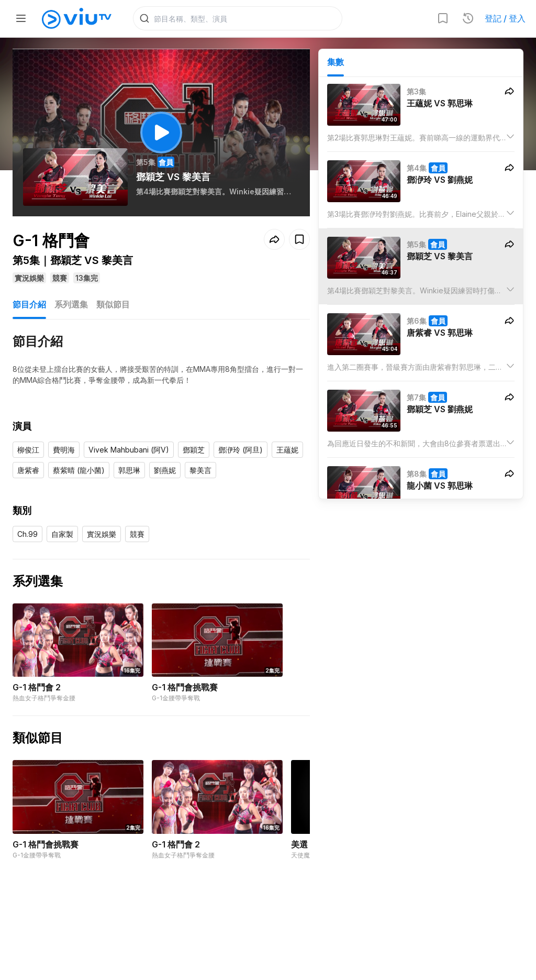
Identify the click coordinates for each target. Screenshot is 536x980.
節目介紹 (29, 306)
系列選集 (71, 306)
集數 (336, 63)
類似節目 (113, 306)
